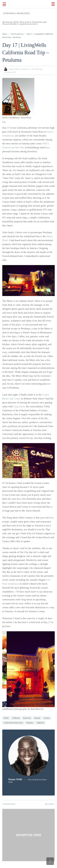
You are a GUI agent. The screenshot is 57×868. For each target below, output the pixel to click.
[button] (5, 669)
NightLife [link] (40, 723)
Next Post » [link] (50, 804)
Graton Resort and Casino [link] (13, 723)
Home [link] (5, 34)
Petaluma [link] (30, 723)
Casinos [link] (47, 718)
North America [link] (17, 34)
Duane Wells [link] (14, 69)
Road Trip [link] (27, 718)
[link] (24, 23)
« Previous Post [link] (9, 804)
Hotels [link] (6, 718)
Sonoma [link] (37, 718)
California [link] (16, 718)
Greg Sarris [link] (19, 406)
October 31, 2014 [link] (28, 69)
